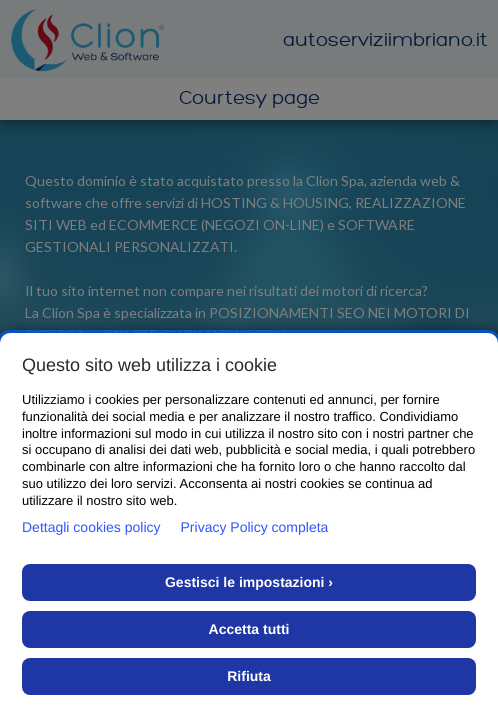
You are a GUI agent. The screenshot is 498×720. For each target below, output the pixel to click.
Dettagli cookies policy (91, 527)
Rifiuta (249, 676)
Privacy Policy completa (255, 527)
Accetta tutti (249, 629)
